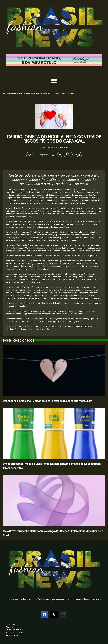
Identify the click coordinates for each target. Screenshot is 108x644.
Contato (9, 627)
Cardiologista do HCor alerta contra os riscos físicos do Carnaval (54, 139)
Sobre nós (10, 624)
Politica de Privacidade (16, 630)
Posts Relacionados (19, 340)
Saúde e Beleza (17, 94)
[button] (54, 81)
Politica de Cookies (14, 633)
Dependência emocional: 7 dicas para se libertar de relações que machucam (48, 401)
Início (6, 94)
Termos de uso (12, 635)
